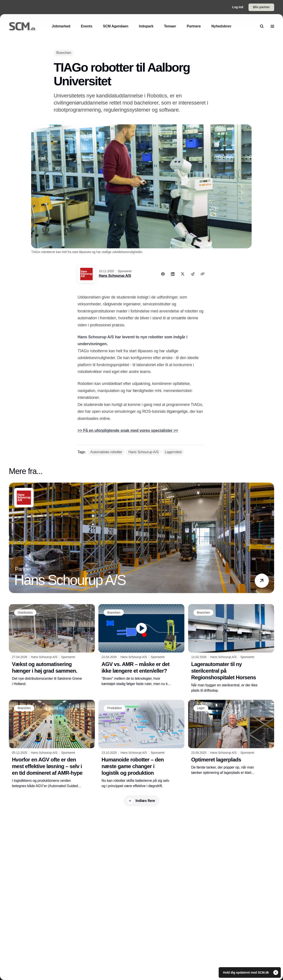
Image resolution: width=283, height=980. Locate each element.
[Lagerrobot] (173, 452)
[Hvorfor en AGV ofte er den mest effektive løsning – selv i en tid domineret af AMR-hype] (52, 744)
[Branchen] (64, 53)
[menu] (272, 26)
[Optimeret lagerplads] (231, 738)
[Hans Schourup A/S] (144, 452)
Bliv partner (261, 7)
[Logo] (22, 26)
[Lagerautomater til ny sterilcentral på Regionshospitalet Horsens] (231, 649)
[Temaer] (170, 26)
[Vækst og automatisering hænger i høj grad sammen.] (52, 645)
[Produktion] (115, 708)
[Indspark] (146, 26)
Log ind (238, 7)
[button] (262, 581)
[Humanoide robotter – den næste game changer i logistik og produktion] (141, 744)
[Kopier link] (203, 274)
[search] (262, 26)
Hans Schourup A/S (115, 276)
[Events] (87, 26)
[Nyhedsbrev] (221, 26)
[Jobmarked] (61, 26)
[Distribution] (25, 613)
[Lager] (201, 708)
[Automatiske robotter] (106, 452)
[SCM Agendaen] (116, 26)
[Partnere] (194, 26)
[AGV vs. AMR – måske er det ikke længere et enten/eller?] (141, 645)
